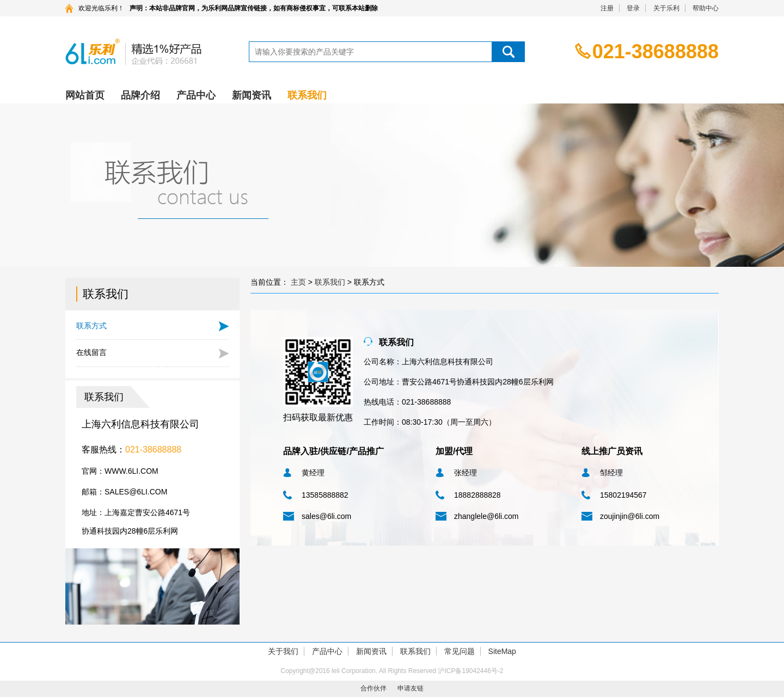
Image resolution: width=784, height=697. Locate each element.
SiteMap (502, 651)
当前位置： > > (317, 282)
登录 (633, 8)
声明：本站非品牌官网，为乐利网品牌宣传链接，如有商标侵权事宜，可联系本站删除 (254, 8)
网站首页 (85, 95)
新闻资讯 (252, 95)
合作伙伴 (373, 688)
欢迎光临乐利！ (101, 8)
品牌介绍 (140, 95)
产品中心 (196, 95)
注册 (607, 8)
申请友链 (411, 688)
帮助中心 (706, 8)
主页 (298, 282)
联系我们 (307, 95)
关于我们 (283, 651)
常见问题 (460, 651)
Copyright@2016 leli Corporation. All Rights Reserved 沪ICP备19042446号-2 (392, 671)
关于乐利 (666, 8)
